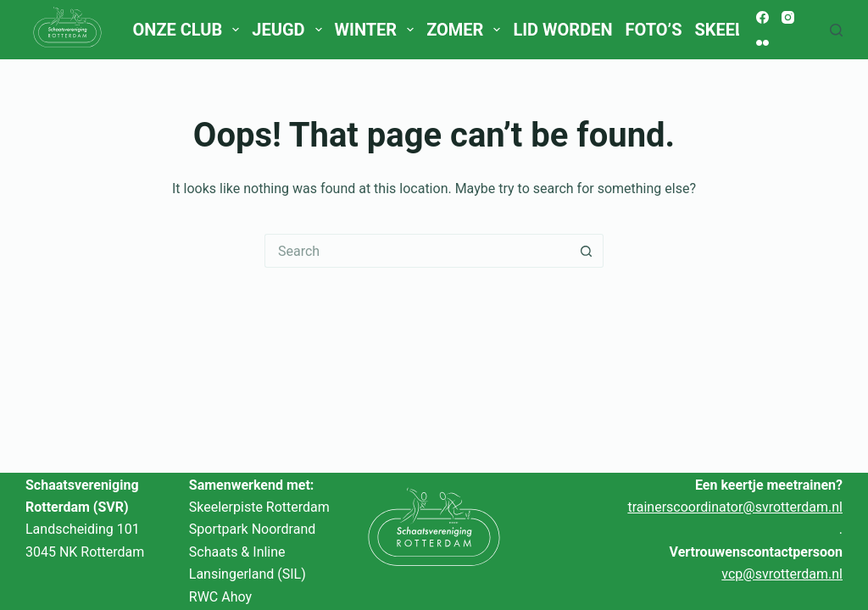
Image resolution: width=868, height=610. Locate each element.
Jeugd (290, 30)
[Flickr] (762, 43)
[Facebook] (762, 17)
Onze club (189, 30)
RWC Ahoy (220, 597)
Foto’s (654, 30)
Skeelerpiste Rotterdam (259, 507)
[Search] (836, 30)
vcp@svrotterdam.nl (782, 574)
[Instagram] (788, 17)
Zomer (467, 30)
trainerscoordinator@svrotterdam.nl (735, 507)
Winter (378, 30)
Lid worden (562, 30)
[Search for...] (417, 251)
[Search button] (587, 251)
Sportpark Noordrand (252, 529)
